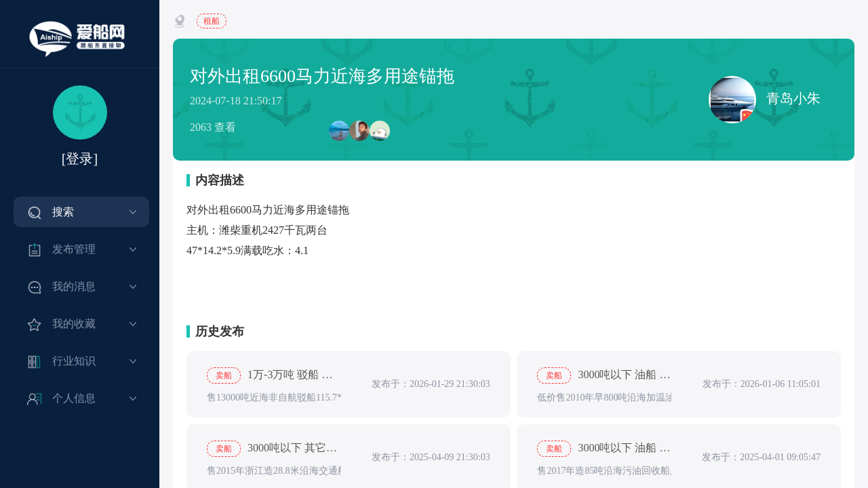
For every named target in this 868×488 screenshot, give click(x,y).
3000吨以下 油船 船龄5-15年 (604, 375)
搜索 (63, 212)
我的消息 (74, 286)
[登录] (80, 159)
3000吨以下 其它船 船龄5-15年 (274, 449)
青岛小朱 (765, 100)
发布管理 (74, 249)
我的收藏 (74, 324)
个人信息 (74, 398)
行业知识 (74, 361)
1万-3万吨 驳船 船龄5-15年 (274, 375)
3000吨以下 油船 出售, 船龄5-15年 (604, 449)
